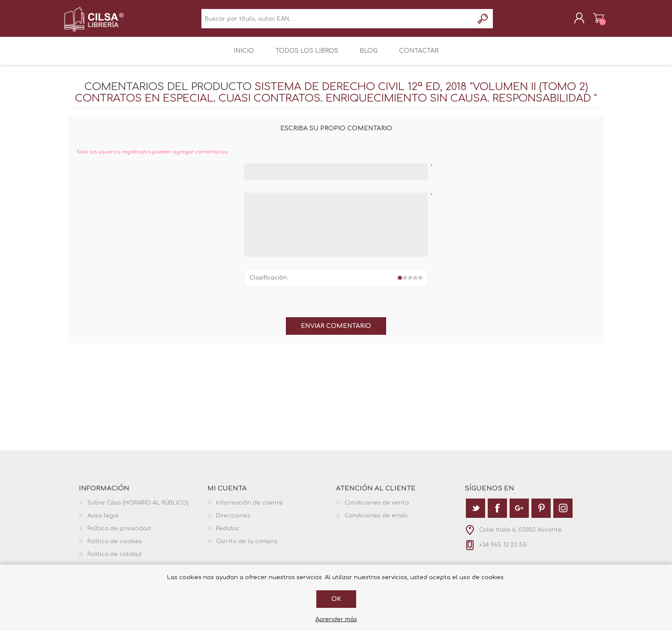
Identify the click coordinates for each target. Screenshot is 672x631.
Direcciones (233, 521)
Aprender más (336, 619)
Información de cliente (249, 508)
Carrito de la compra (594, 21)
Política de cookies (115, 547)
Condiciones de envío (376, 521)
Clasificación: (268, 283)
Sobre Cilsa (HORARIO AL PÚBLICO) (138, 508)
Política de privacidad (119, 534)
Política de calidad (114, 560)
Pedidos (227, 534)
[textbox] (337, 22)
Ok (336, 599)
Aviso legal (103, 521)
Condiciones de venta (377, 508)
